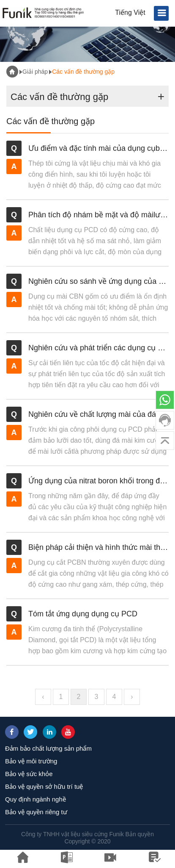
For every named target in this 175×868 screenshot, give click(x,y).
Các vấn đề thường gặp (83, 72)
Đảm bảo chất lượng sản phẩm (48, 748)
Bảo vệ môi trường (31, 761)
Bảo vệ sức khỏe (29, 774)
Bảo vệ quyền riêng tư (36, 812)
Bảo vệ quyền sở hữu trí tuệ (44, 786)
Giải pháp (35, 72)
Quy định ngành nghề (36, 799)
